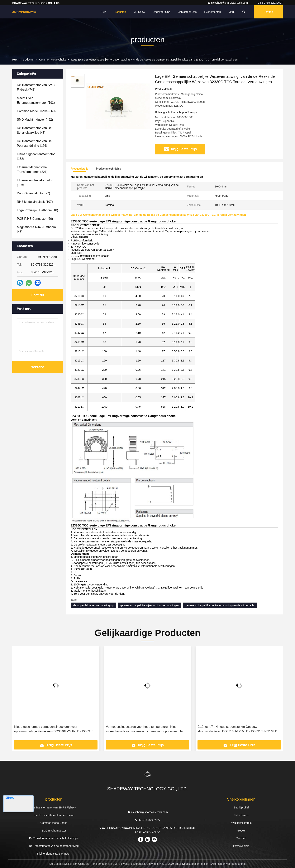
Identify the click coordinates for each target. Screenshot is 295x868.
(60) (35, 219)
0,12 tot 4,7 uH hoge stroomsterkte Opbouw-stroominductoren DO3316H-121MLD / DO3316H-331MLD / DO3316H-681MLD (238, 729)
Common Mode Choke (53, 60)
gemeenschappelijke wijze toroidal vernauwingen (150, 605)
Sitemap (241, 838)
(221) (32, 170)
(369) (36, 111)
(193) (36, 100)
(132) (36, 156)
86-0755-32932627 (269, 3)
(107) (35, 202)
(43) (34, 130)
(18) (37, 210)
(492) (35, 120)
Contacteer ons (187, 12)
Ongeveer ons (161, 12)
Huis (103, 12)
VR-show (139, 12)
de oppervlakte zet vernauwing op (93, 605)
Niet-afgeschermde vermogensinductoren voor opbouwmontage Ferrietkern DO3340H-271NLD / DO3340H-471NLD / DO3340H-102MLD (55, 729)
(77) (33, 193)
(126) (35, 183)
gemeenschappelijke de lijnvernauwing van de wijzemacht (220, 605)
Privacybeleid (241, 846)
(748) (37, 87)
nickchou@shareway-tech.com (228, 3)
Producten (120, 12)
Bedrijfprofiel (241, 807)
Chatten (268, 12)
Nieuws (241, 831)
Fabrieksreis (241, 815)
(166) (34, 143)
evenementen (212, 12)
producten (28, 60)
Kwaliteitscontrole (241, 823)
